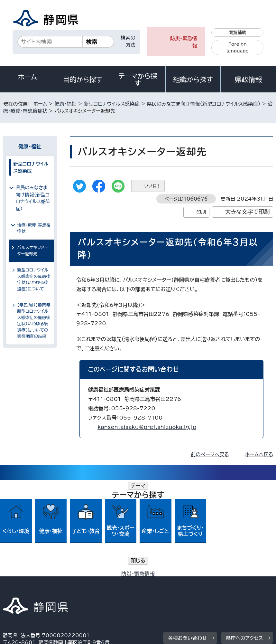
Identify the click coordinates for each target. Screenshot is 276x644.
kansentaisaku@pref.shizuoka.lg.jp (147, 427)
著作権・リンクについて (33, 582)
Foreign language (238, 47)
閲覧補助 (238, 33)
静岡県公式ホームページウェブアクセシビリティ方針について (73, 589)
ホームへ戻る (259, 455)
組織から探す (193, 80)
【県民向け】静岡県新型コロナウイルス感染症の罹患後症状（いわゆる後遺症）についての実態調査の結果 (34, 321)
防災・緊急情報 (184, 42)
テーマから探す (138, 80)
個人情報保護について (105, 582)
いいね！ (153, 186)
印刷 (201, 212)
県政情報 (248, 80)
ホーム (28, 77)
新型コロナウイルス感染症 (112, 104)
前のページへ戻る (210, 455)
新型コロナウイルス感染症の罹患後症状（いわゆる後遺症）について (34, 279)
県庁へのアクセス (244, 542)
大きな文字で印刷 (248, 212)
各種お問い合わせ (187, 542)
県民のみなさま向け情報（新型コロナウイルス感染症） (204, 104)
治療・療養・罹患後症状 (34, 228)
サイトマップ (215, 589)
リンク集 (170, 589)
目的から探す (83, 80)
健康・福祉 (65, 104)
